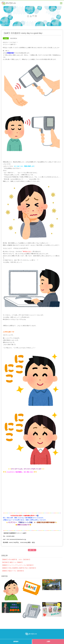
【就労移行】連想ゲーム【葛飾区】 (12, 562)
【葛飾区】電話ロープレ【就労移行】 (13, 571)
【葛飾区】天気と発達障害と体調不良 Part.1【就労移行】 (19, 568)
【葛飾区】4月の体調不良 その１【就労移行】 (16, 559)
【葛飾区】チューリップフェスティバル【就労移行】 (18, 565)
